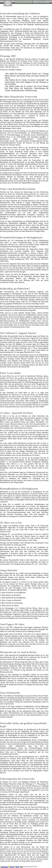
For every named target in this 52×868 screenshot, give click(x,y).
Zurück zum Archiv (24, 2)
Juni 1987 (41, 2)
